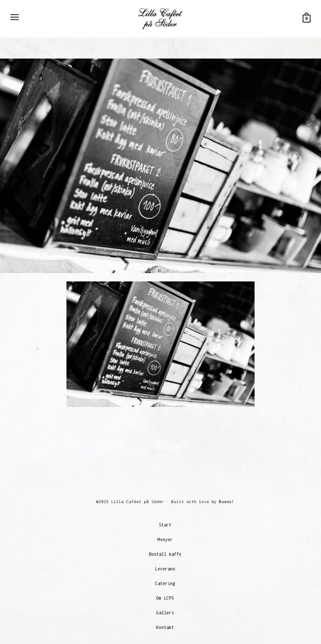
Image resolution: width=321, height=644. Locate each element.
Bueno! (227, 502)
